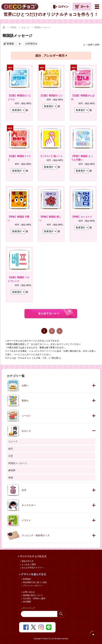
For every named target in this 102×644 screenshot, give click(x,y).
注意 (11, 456)
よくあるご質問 (28, 564)
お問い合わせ (29, 592)
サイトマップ (29, 608)
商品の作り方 (27, 561)
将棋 (11, 478)
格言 (11, 449)
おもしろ (26, 27)
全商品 (14, 27)
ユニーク (13, 441)
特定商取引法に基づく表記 (35, 582)
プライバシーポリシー (33, 586)
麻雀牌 (12, 470)
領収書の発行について (33, 595)
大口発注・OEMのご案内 (34, 598)
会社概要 (27, 602)
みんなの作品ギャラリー (32, 568)
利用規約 (27, 579)
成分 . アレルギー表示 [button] (51, 56)
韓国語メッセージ (42, 27)
